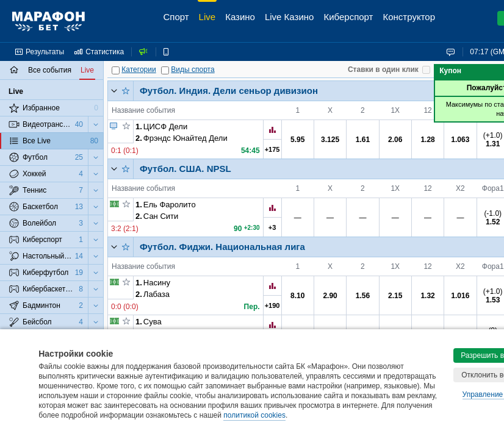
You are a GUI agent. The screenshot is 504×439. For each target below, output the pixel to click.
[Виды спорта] (165, 70)
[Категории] (116, 70)
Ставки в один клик (383, 70)
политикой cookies (254, 415)
